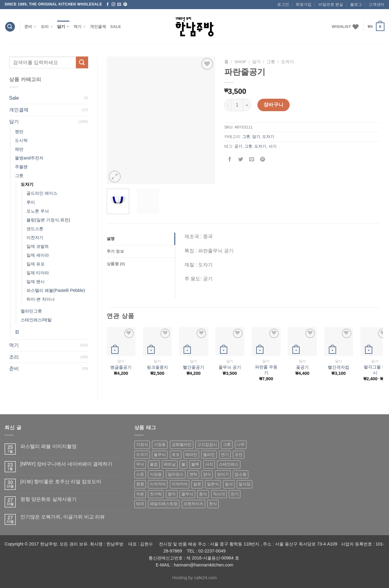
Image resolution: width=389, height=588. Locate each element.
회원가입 (304, 4)
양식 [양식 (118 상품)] (207, 474)
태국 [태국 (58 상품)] (140, 504)
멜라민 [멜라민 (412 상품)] (209, 455)
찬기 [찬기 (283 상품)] (235, 494)
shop (241, 62)
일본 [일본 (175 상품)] (197, 484)
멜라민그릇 (31, 311)
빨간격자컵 (339, 367)
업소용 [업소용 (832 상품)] (241, 474)
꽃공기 (302, 367)
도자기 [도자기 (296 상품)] (142, 455)
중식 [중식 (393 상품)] (203, 494)
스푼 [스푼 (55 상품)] (140, 474)
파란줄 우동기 (266, 370)
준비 (30, 27)
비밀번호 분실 (331, 4)
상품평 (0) (116, 264)
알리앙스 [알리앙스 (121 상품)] (176, 474)
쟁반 (19, 132)
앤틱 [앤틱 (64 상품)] (193, 474)
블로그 (356, 4)
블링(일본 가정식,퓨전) (48, 220)
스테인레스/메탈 (36, 320)
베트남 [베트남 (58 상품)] (170, 464)
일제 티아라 (38, 273)
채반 (19, 149)
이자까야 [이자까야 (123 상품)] (158, 484)
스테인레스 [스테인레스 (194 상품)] (229, 464)
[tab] (141, 239)
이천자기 (35, 238)
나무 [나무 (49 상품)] (241, 444)
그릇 (19, 176)
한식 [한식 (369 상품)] (213, 504)
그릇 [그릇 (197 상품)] (227, 444)
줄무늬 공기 (230, 367)
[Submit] (82, 62)
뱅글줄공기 (121, 367)
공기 (238, 146)
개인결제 (98, 27)
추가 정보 (115, 251)
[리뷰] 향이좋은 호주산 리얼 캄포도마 (61, 482)
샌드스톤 (35, 229)
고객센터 (377, 4)
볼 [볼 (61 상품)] (183, 464)
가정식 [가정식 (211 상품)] (142, 444)
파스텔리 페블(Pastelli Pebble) (56, 290)
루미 (31, 202)
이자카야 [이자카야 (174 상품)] (180, 484)
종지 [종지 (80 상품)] (172, 494)
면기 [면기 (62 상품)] (225, 455)
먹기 (80, 27)
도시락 (21, 140)
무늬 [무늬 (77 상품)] (140, 464)
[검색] (10, 27)
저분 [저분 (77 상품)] (140, 494)
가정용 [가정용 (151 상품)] (160, 444)
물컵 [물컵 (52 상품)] (154, 464)
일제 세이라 (38, 255)
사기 (273, 146)
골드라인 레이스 (42, 193)
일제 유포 (36, 264)
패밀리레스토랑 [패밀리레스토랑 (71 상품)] (164, 504)
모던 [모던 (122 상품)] (239, 455)
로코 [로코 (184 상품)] (176, 455)
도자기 (27, 184)
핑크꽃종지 (157, 367)
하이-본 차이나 (41, 299)
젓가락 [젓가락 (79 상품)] (156, 494)
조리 (47, 27)
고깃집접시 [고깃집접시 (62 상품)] (207, 444)
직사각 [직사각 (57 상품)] (219, 494)
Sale (116, 27)
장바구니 (274, 105)
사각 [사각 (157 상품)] (209, 464)
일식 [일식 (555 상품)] (229, 484)
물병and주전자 (29, 158)
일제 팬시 (36, 282)
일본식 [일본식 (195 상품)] (213, 484)
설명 (111, 239)
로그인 (283, 4)
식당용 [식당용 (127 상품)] (156, 474)
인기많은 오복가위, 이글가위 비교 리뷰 (63, 517)
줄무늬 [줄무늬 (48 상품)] (187, 494)
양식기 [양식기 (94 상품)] (223, 474)
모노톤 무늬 (38, 211)
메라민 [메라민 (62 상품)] (191, 455)
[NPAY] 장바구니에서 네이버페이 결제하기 (66, 464)
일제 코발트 (38, 246)
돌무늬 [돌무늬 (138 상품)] (160, 455)
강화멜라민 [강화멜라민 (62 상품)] (182, 444)
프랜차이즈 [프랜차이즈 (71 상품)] (193, 504)
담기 (63, 27)
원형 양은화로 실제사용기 (48, 499)
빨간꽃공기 (194, 367)
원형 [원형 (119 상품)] (140, 484)
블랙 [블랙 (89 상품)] (195, 464)
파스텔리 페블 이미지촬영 (48, 446)
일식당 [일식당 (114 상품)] (244, 484)
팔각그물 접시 (375, 370)
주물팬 (21, 167)
